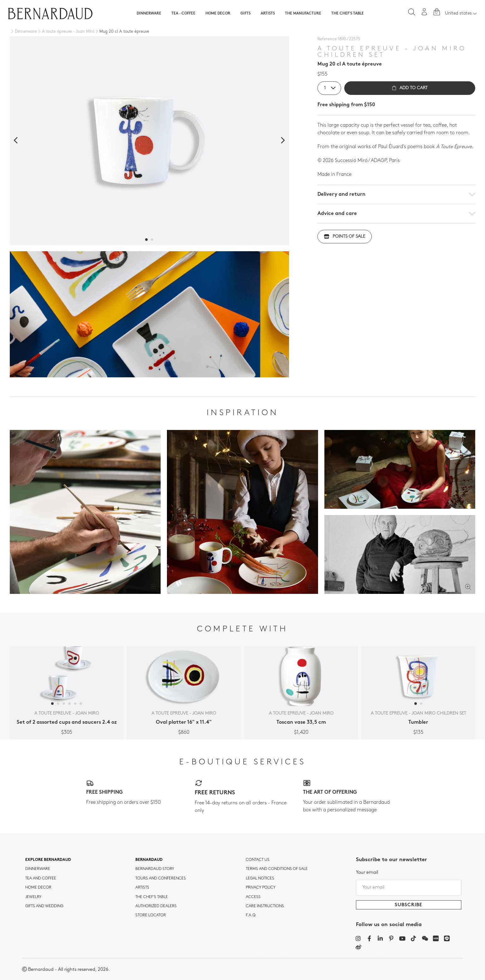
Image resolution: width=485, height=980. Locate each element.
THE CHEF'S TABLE (152, 897)
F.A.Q (251, 915)
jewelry (33, 897)
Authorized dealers (156, 906)
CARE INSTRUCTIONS (265, 906)
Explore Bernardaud (48, 860)
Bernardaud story (155, 869)
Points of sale (345, 237)
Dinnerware (149, 14)
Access (253, 897)
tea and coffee (41, 879)
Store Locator (151, 915)
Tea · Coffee (183, 14)
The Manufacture (303, 14)
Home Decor (218, 14)
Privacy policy (261, 888)
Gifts (245, 14)
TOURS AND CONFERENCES (161, 879)
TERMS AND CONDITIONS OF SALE (277, 869)
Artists (268, 14)
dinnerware (38, 869)
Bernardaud (149, 860)
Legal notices (260, 879)
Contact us (258, 860)
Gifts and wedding (44, 906)
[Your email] (409, 888)
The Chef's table (348, 14)
